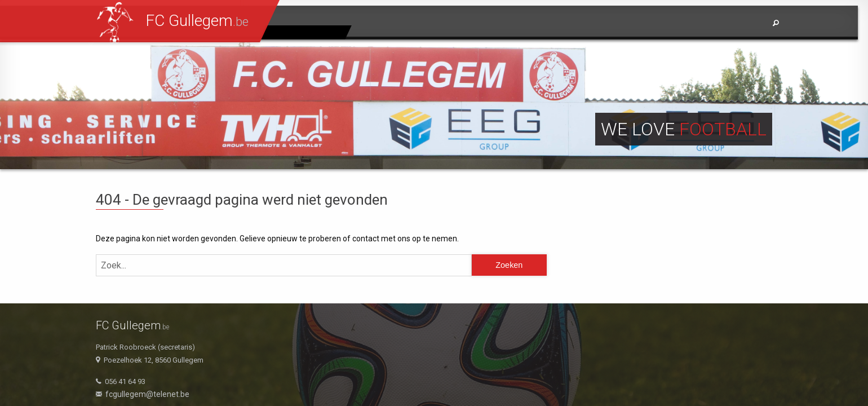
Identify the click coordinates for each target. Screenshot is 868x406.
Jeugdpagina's (306, 32)
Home (529, 23)
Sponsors (690, 23)
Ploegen (630, 23)
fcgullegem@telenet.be (147, 394)
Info (742, 23)
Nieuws (577, 23)
